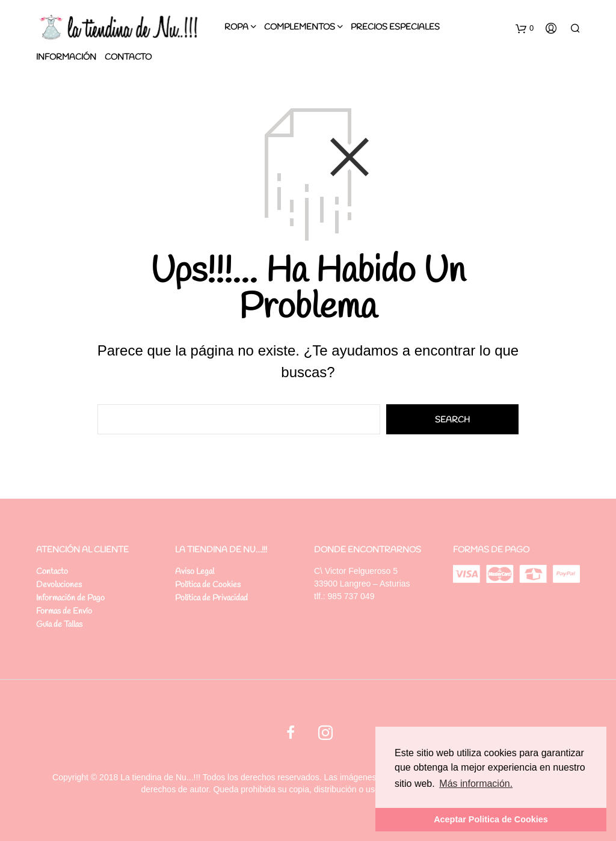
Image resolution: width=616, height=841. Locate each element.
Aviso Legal (195, 572)
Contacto (128, 57)
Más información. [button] (476, 784)
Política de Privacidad (211, 598)
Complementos (300, 27)
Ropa (236, 27)
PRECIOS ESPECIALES (395, 27)
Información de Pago (70, 598)
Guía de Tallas (59, 625)
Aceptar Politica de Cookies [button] (491, 819)
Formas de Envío (64, 611)
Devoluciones (59, 585)
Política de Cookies (208, 585)
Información (66, 57)
